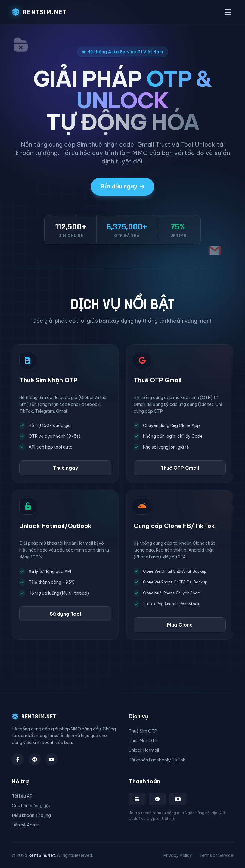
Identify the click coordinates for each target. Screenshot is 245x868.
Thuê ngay (65, 468)
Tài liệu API (23, 796)
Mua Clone (180, 625)
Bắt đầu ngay (123, 187)
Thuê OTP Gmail (180, 468)
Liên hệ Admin (26, 825)
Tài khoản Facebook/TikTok (157, 760)
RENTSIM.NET (39, 12)
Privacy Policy (178, 855)
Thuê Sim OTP (143, 731)
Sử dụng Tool (65, 614)
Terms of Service (216, 855)
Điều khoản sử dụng (31, 815)
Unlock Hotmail (144, 750)
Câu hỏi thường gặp (32, 806)
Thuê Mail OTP (143, 741)
